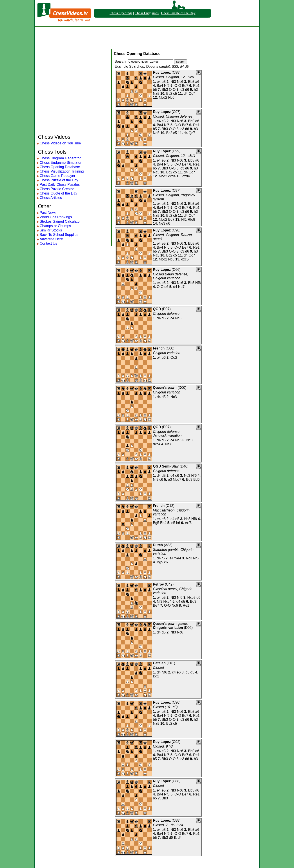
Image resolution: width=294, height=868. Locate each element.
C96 (176, 702)
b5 (155, 90)
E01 (171, 663)
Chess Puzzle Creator (57, 189)
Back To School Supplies (59, 235)
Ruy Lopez (162, 72)
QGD (157, 309)
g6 (168, 223)
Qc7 (192, 94)
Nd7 (181, 287)
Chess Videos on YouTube (60, 143)
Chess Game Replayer (57, 176)
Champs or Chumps (55, 226)
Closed (158, 668)
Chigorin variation (167, 353)
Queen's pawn (165, 388)
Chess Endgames (147, 13)
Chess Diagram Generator (60, 158)
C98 (176, 72)
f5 (163, 558)
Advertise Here (51, 239)
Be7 (185, 86)
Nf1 (184, 219)
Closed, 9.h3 (163, 746)
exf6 (188, 523)
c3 (182, 90)
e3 (170, 479)
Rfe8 (191, 219)
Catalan (159, 663)
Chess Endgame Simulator (61, 163)
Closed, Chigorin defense (173, 116)
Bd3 (189, 479)
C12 (170, 506)
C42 (169, 584)
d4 (186, 94)
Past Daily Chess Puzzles (60, 185)
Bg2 (156, 676)
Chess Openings (121, 13)
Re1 (196, 86)
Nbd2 (163, 97)
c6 (161, 479)
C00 (170, 348)
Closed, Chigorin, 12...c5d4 (174, 156)
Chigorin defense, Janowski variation (167, 434)
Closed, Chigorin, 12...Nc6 (173, 77)
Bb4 (163, 523)
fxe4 (178, 558)
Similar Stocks (51, 230)
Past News (48, 213)
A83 (168, 545)
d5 (164, 318)
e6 (164, 358)
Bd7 (171, 219)
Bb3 (165, 90)
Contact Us (48, 243)
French (159, 348)
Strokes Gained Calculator (60, 221)
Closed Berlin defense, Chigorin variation (171, 276)
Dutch (158, 545)
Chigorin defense (166, 314)
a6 (197, 82)
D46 (184, 466)
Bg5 (156, 523)
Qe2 (174, 358)
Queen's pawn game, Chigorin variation (170, 626)
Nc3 (174, 397)
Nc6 (180, 82)
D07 (166, 309)
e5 (164, 82)
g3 (188, 672)
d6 (187, 90)
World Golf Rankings (56, 217)
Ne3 (162, 223)
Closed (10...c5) (165, 707)
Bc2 (169, 94)
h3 (196, 90)
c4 (172, 318)
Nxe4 (167, 601)
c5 (175, 94)
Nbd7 (177, 479)
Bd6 (196, 479)
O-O (178, 86)
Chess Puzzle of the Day (178, 13)
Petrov (158, 584)
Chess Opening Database (60, 167)
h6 (178, 523)
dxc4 (157, 444)
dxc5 (185, 259)
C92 (176, 742)
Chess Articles (51, 198)
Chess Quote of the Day (58, 193)
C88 (176, 781)
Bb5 (191, 82)
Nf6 (167, 86)
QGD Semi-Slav (166, 466)
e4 (159, 82)
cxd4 (172, 176)
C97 (176, 112)
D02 (188, 628)
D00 (182, 388)
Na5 (156, 94)
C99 (176, 151)
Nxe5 (191, 598)
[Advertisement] (147, 38)
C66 (176, 270)
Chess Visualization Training (62, 171)
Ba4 (160, 86)
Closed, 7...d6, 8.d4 (168, 825)
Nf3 (173, 82)
